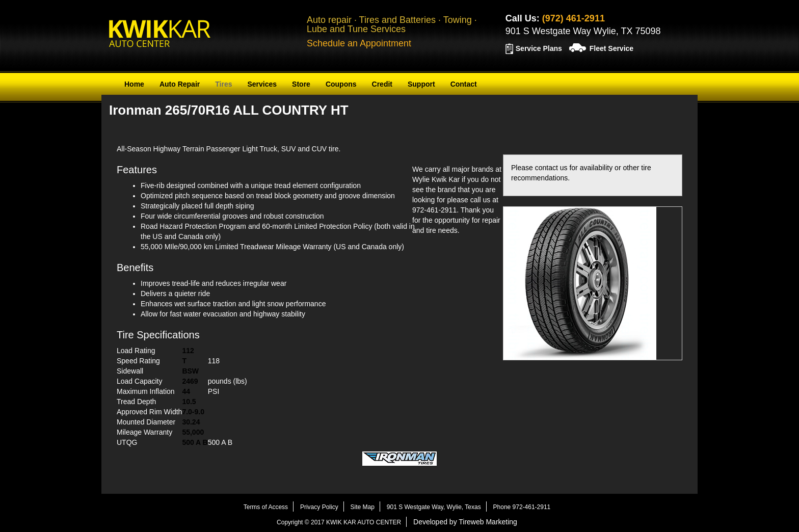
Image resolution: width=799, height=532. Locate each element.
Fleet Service (611, 48)
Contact (464, 84)
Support (421, 84)
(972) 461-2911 (574, 18)
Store (301, 84)
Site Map (363, 507)
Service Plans (539, 48)
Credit (382, 84)
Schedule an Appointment (359, 43)
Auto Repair (180, 84)
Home (134, 84)
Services (262, 84)
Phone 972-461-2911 (522, 507)
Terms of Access (266, 507)
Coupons (341, 84)
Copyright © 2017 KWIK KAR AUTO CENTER (339, 522)
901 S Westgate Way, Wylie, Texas (434, 507)
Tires (223, 84)
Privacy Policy (319, 507)
